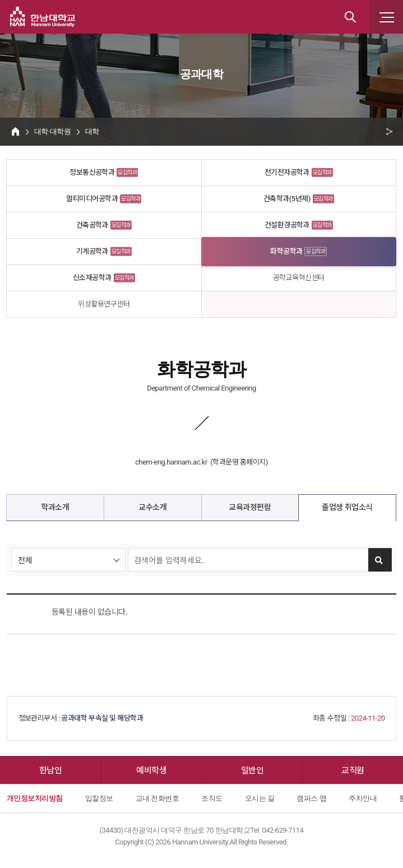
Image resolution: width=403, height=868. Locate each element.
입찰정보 (99, 798)
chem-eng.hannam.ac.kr (171, 462)
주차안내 (363, 798)
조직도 (212, 798)
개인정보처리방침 (35, 798)
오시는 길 (260, 798)
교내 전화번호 (158, 798)
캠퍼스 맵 (311, 798)
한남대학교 (43, 17)
